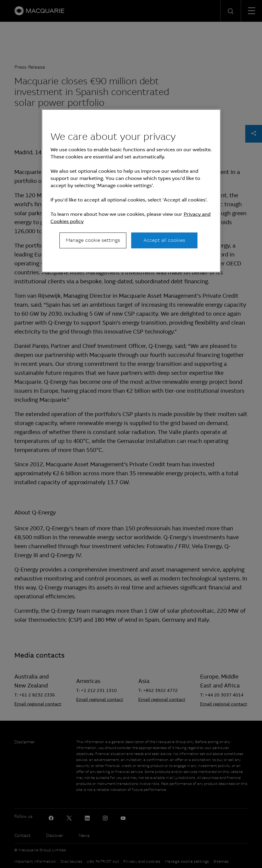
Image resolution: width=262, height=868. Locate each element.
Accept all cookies (164, 240)
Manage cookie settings (93, 240)
